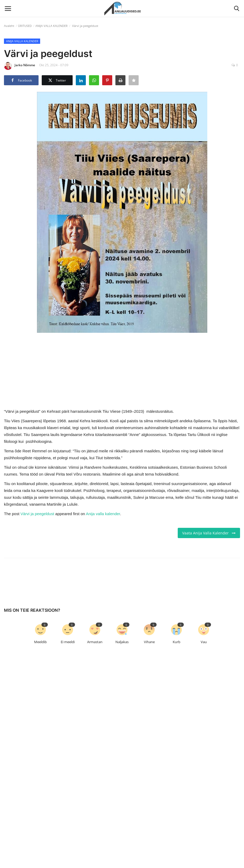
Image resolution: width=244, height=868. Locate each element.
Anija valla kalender (103, 514)
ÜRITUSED (25, 26)
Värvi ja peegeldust (37, 514)
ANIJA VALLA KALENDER (51, 26)
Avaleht (9, 26)
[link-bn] (122, 370)
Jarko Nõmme (20, 66)
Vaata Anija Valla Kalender (209, 533)
